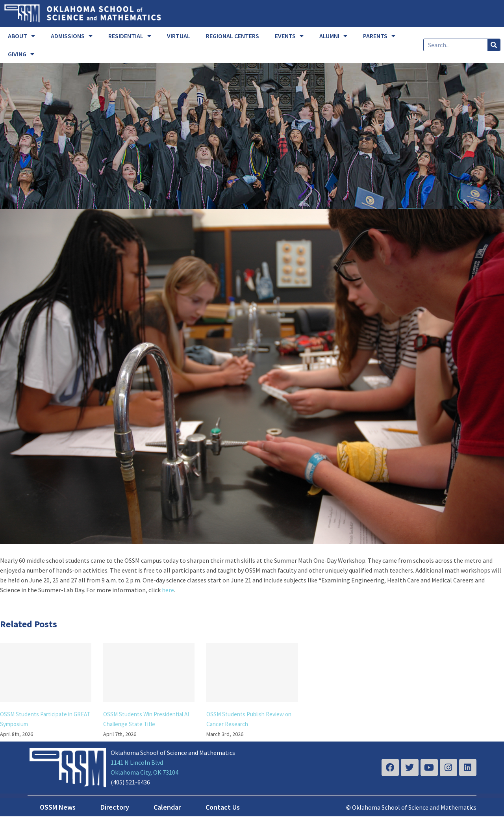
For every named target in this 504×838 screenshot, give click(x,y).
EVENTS (289, 36)
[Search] (494, 45)
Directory (115, 807)
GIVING (21, 54)
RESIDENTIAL (130, 36)
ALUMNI (333, 36)
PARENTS (379, 36)
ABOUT (21, 36)
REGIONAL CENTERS (233, 36)
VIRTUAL (179, 36)
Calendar (167, 807)
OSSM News (58, 807)
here (168, 590)
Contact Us (223, 807)
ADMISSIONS (72, 36)
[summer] (252, 376)
